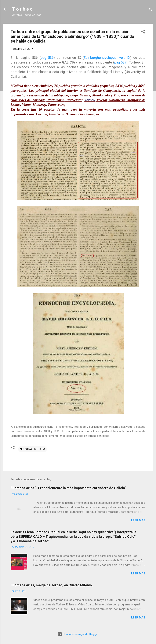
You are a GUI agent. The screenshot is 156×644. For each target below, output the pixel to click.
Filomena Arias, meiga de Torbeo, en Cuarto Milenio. (52, 585)
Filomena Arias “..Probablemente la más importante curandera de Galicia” (68, 488)
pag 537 (120, 62)
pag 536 (47, 58)
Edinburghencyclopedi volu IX (107, 58)
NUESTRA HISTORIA (33, 449)
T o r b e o (22, 9)
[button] (143, 32)
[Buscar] (151, 10)
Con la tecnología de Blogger (78, 634)
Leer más (138, 520)
